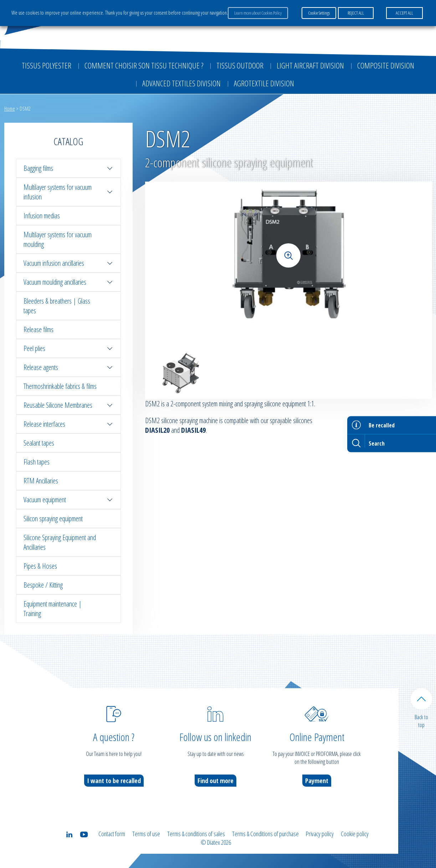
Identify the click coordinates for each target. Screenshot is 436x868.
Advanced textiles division (181, 83)
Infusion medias (42, 216)
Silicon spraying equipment (53, 519)
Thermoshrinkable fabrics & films (60, 386)
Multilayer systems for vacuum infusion (68, 192)
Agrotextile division (264, 83)
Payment (317, 781)
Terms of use (146, 834)
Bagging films (68, 168)
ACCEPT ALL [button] (404, 13)
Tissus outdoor (240, 65)
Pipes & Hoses (40, 566)
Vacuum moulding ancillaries (68, 282)
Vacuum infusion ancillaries (68, 263)
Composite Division (386, 65)
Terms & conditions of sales (196, 834)
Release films (39, 329)
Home (10, 108)
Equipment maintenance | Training (53, 609)
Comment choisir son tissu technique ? (144, 65)
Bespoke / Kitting (43, 585)
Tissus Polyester (47, 65)
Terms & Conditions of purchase (265, 834)
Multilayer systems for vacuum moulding (58, 239)
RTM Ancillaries (41, 481)
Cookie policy (355, 834)
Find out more (216, 781)
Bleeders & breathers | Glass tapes (57, 306)
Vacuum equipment (68, 500)
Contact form (112, 834)
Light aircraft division (310, 65)
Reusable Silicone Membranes (68, 405)
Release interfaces (68, 424)
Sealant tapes (39, 443)
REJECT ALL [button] (356, 13)
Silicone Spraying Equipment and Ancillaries (60, 542)
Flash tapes (37, 462)
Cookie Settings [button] (319, 13)
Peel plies (68, 348)
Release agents (68, 367)
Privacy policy (320, 834)
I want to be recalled (114, 781)
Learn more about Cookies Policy (258, 13)
